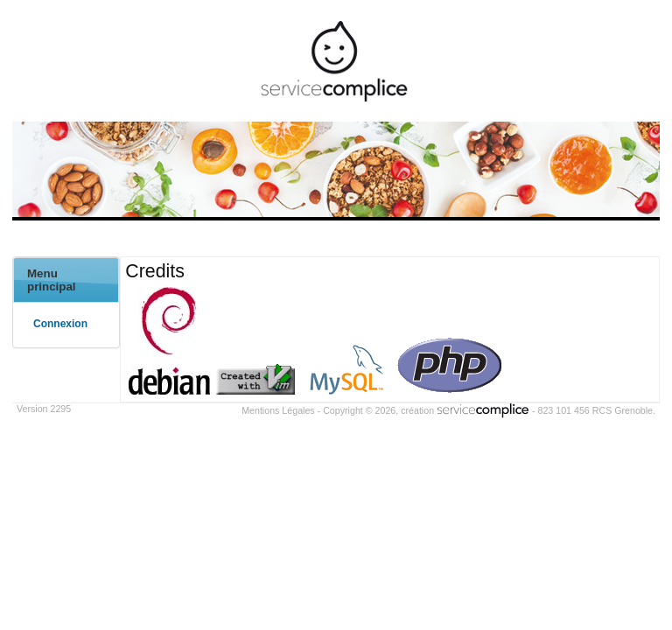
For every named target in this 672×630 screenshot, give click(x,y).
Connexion (60, 324)
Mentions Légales (278, 410)
